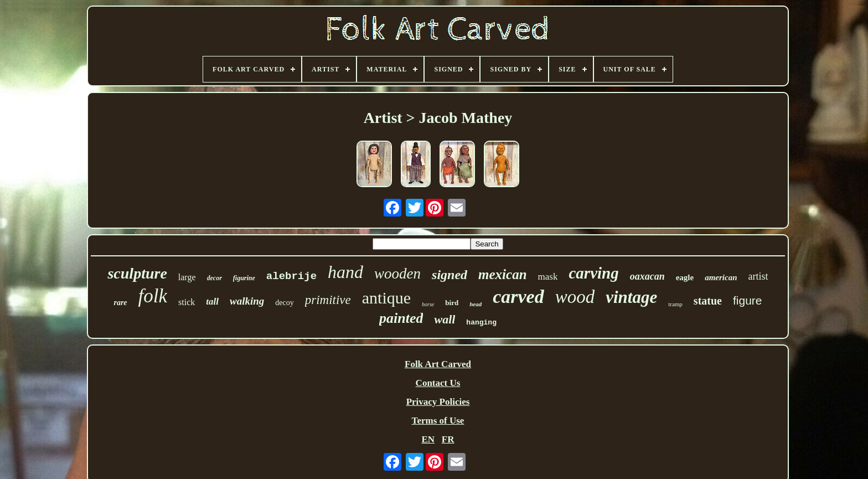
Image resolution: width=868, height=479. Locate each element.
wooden (397, 274)
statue (708, 301)
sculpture (137, 273)
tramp (675, 304)
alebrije (291, 276)
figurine (244, 278)
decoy (284, 303)
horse (428, 304)
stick (187, 302)
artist (758, 276)
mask (548, 277)
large (187, 277)
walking (247, 301)
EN (428, 439)
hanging (481, 323)
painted (401, 318)
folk (153, 296)
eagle (685, 277)
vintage (631, 297)
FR (448, 439)
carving (593, 273)
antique (386, 298)
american (721, 277)
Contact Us (438, 383)
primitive (328, 300)
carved (518, 297)
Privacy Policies (438, 402)
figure (748, 300)
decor (215, 278)
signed (449, 275)
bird (452, 303)
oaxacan (647, 276)
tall (212, 302)
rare (120, 303)
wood (575, 297)
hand (345, 272)
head (476, 304)
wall (445, 319)
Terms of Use (438, 421)
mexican (503, 274)
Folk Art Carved (438, 364)
